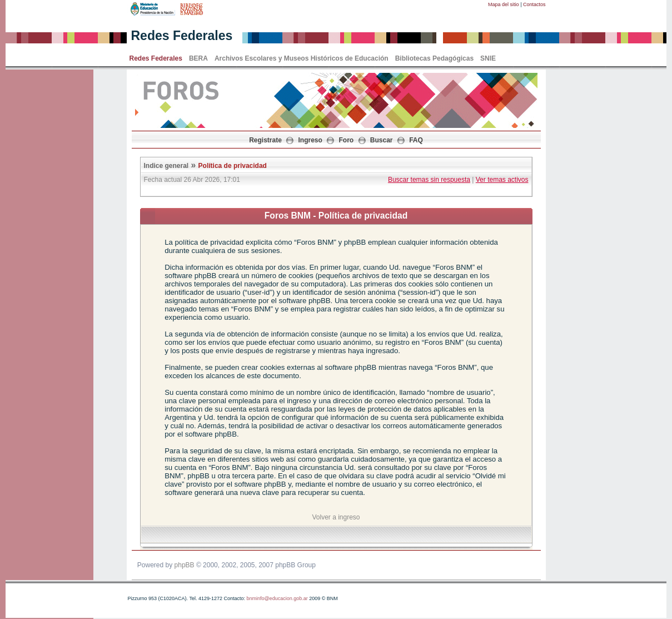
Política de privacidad (233, 166)
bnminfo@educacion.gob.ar (277, 598)
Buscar (382, 140)
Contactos (534, 4)
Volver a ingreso (336, 517)
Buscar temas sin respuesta (429, 180)
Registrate (265, 140)
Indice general (166, 166)
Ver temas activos (502, 180)
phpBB (185, 565)
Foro (347, 140)
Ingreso (310, 140)
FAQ (416, 140)
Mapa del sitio (504, 4)
